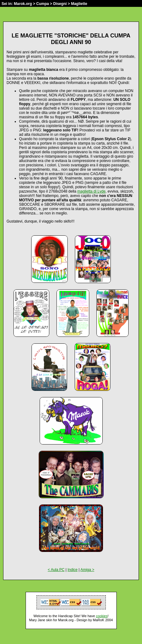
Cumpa (43, 4)
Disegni (60, 4)
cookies (102, 616)
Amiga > (87, 570)
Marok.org (23, 4)
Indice (72, 570)
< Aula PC (56, 570)
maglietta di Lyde (91, 191)
